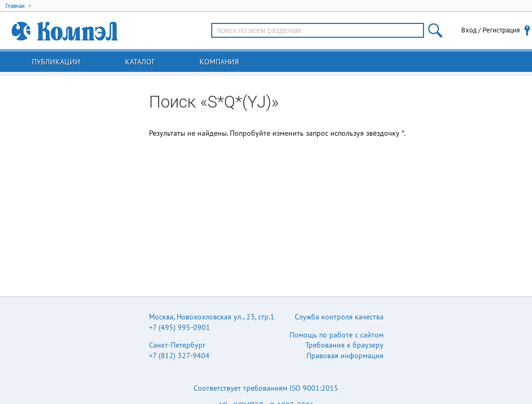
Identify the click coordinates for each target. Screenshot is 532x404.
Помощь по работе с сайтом (336, 335)
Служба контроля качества (339, 317)
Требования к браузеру (344, 345)
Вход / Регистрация (491, 30)
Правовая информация (345, 356)
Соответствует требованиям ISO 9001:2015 (266, 388)
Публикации (56, 62)
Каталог (140, 62)
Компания (219, 62)
